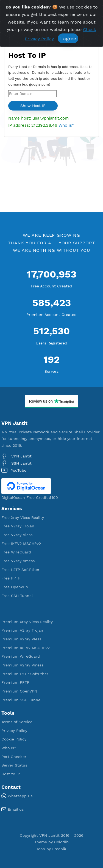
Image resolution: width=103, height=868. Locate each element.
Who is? (66, 125)
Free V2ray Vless (17, 535)
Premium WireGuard (21, 656)
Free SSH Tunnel (17, 596)
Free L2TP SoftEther (20, 570)
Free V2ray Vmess (18, 561)
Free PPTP (11, 578)
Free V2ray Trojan (18, 526)
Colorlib (61, 842)
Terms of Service (17, 722)
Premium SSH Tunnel (21, 700)
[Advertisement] (51, 174)
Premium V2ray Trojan (22, 630)
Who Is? (9, 748)
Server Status (14, 765)
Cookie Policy (14, 739)
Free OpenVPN (15, 587)
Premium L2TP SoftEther (25, 674)
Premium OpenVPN (19, 691)
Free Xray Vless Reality (23, 518)
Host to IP (11, 774)
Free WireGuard (16, 552)
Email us (12, 809)
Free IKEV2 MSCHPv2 (21, 544)
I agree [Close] (68, 39)
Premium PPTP (15, 682)
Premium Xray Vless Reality (27, 622)
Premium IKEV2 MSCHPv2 (26, 648)
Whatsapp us (17, 796)
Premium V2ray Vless (21, 639)
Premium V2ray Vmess (22, 665)
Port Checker (14, 757)
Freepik (59, 849)
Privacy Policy (14, 731)
